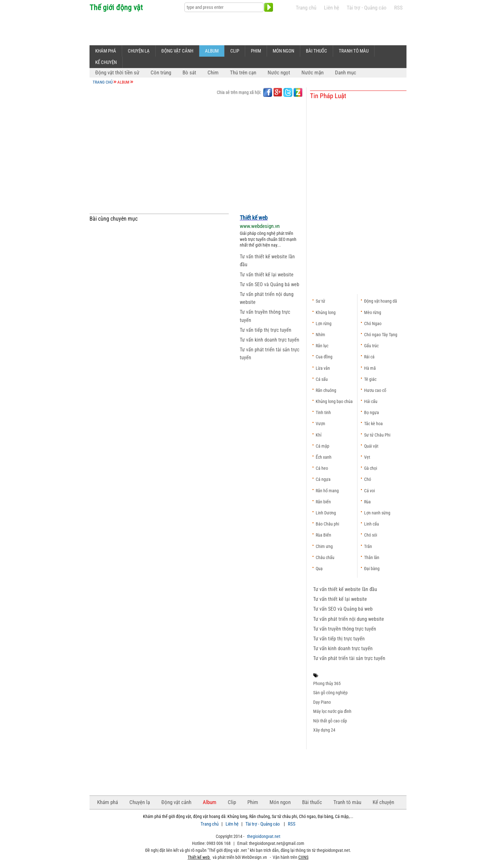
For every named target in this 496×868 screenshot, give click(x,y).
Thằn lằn (372, 557)
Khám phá (106, 51)
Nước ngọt (279, 73)
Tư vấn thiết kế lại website (267, 275)
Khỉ (319, 435)
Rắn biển (323, 502)
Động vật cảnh (177, 51)
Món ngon (283, 51)
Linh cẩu (372, 524)
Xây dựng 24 (324, 730)
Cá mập (322, 446)
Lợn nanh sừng (377, 513)
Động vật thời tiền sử (117, 73)
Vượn (320, 424)
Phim (256, 51)
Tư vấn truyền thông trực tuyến (345, 629)
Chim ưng (324, 546)
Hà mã (370, 368)
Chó (368, 479)
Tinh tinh (323, 412)
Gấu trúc (371, 346)
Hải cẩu (371, 401)
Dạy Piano (322, 702)
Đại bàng (372, 569)
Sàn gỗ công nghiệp (330, 693)
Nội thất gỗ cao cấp (330, 721)
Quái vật (371, 446)
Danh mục (346, 73)
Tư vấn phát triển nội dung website (349, 619)
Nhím (320, 335)
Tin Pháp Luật (328, 96)
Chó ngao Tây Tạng (381, 335)
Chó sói (371, 535)
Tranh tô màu (354, 51)
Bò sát (189, 73)
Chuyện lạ (139, 51)
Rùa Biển (323, 535)
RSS (398, 8)
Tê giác (370, 379)
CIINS (303, 857)
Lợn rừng (324, 324)
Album (212, 51)
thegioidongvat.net (264, 836)
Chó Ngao (373, 324)
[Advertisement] (205, 28)
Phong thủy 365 (327, 683)
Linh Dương (326, 513)
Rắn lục (322, 346)
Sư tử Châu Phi (377, 435)
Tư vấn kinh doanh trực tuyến (270, 340)
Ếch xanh (324, 457)
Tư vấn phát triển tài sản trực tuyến (349, 658)
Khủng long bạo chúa (334, 401)
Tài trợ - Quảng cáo (367, 8)
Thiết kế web (254, 218)
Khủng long (326, 312)
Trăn (368, 546)
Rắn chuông (326, 390)
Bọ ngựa (372, 412)
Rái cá (369, 357)
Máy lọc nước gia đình (332, 711)
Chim (213, 73)
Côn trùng (161, 73)
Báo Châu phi (327, 524)
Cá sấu (322, 379)
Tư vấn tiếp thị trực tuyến (266, 330)
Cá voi (369, 491)
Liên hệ (332, 8)
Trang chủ (306, 8)
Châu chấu (325, 557)
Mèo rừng (373, 312)
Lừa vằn (323, 368)
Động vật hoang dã (381, 301)
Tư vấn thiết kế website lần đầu (345, 589)
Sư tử (320, 301)
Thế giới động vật (116, 8)
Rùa (367, 502)
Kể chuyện (106, 62)
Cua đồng (324, 357)
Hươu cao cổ (375, 390)
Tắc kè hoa (373, 424)
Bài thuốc (316, 51)
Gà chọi (371, 468)
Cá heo (322, 468)
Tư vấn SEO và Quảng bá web (270, 284)
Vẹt (367, 457)
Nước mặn (313, 73)
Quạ (319, 569)
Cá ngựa (323, 479)
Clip (235, 51)
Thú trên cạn (243, 73)
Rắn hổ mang (327, 491)
